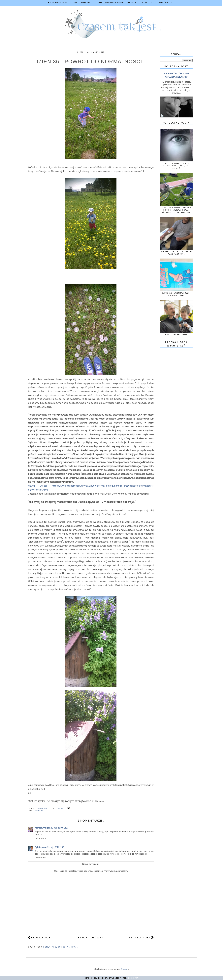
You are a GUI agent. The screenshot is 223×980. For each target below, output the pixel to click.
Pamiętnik (85, 3)
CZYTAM (98, 3)
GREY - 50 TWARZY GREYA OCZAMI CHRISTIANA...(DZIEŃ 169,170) (176, 166)
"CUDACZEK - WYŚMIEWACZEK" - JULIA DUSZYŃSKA (176, 294)
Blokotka (133, 978)
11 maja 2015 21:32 (56, 847)
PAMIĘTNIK (39, 811)
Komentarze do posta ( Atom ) (61, 947)
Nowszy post (42, 938)
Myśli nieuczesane (115, 3)
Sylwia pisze (41, 847)
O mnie (74, 3)
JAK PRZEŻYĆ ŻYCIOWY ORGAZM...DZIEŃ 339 (176, 75)
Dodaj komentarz (91, 864)
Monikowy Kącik (43, 828)
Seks (154, 3)
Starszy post (140, 938)
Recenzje (132, 3)
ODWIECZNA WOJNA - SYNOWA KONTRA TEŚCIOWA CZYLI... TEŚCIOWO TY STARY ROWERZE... (176, 210)
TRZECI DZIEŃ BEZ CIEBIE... (176, 334)
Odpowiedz (41, 838)
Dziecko (144, 3)
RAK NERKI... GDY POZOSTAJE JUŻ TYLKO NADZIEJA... (176, 253)
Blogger (125, 969)
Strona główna (57, 3)
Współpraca (166, 3)
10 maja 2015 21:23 (60, 828)
